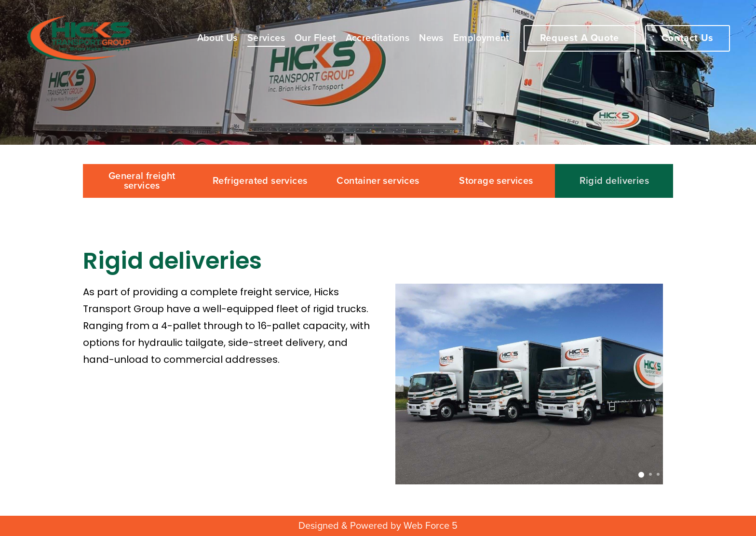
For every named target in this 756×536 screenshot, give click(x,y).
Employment (481, 38)
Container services (378, 181)
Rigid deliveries (614, 181)
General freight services (142, 181)
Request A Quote (580, 38)
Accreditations (378, 38)
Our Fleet (315, 38)
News (431, 38)
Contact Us (688, 38)
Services (266, 38)
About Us (217, 38)
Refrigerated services (260, 181)
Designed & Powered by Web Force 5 (378, 526)
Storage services (496, 181)
